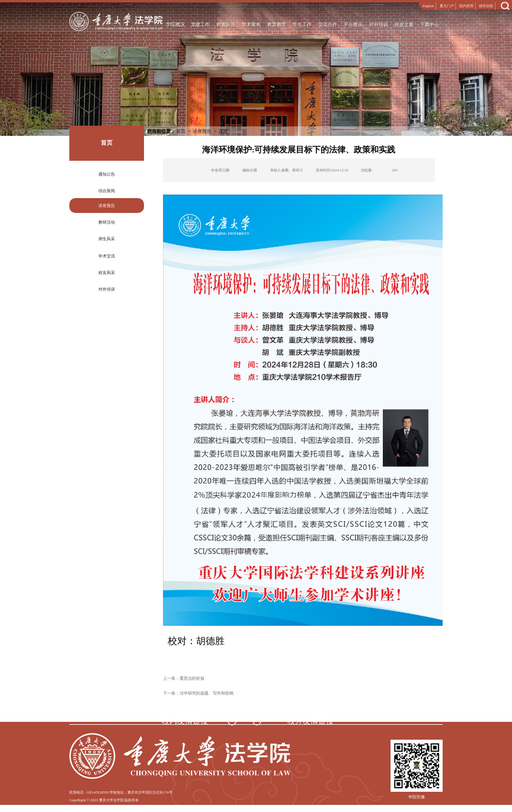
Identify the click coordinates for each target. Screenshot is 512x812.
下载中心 (430, 25)
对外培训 (379, 25)
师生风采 (107, 239)
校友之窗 (405, 25)
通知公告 (107, 174)
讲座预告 (107, 206)
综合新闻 (107, 191)
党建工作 (201, 25)
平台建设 (354, 25)
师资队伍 (226, 25)
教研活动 (107, 222)
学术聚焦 (252, 25)
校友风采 (107, 273)
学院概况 (175, 25)
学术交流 (107, 256)
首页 (181, 131)
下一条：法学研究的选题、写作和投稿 (198, 693)
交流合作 (328, 25)
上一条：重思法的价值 (184, 679)
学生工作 (303, 25)
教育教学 (277, 25)
